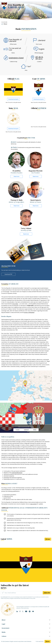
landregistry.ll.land (16, 58)
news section (33, 504)
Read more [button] (16, 176)
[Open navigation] (49, 6)
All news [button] (48, 539)
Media (4, 632)
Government (6, 628)
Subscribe (47, 593)
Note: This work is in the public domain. (13, 102)
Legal (3, 624)
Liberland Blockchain (17, 473)
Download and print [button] (13, 99)
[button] (49, 6)
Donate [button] (48, 641)
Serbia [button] (35, 430)
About (4, 620)
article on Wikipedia (29, 312)
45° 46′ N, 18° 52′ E (39, 58)
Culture (4, 636)
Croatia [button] (18, 430)
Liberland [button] (26, 430)
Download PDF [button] (8, 274)
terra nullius (15, 304)
